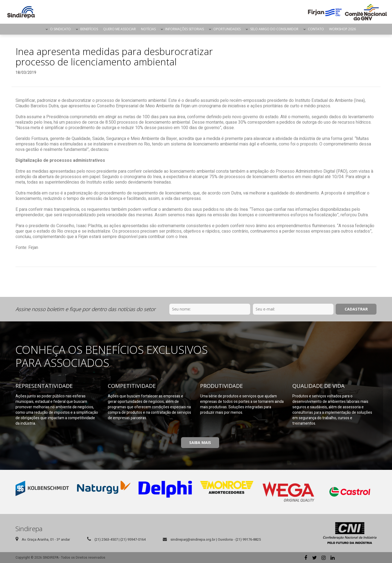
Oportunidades (227, 29)
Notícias (148, 29)
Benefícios (89, 29)
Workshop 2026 (342, 29)
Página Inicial (38, 29)
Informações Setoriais (185, 29)
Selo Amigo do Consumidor (274, 29)
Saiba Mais (200, 442)
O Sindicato (60, 29)
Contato (316, 29)
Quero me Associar (120, 29)
